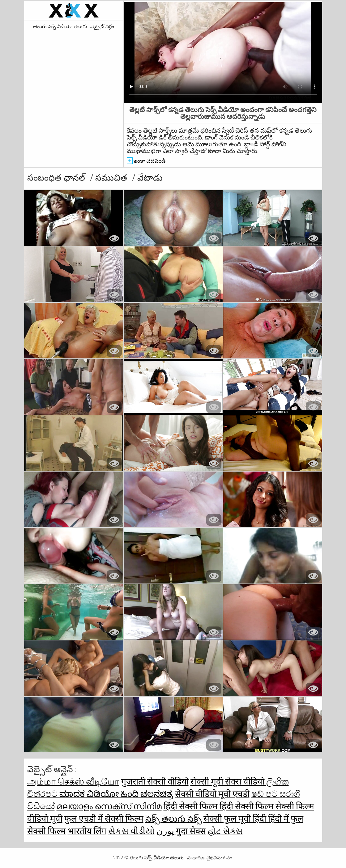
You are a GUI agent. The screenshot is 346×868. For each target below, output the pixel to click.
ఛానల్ (75, 178)
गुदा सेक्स (191, 831)
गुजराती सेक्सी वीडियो (155, 782)
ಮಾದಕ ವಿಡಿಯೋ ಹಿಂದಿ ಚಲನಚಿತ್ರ (116, 794)
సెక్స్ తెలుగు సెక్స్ (173, 819)
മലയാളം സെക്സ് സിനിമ (109, 806)
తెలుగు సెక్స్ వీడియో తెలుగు (60, 27)
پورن (166, 831)
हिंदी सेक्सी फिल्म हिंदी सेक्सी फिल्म (220, 806)
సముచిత (112, 178)
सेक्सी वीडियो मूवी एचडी (212, 794)
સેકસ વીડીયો (131, 831)
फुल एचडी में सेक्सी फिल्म (104, 819)
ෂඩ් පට (265, 794)
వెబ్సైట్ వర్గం (102, 27)
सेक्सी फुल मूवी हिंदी (236, 819)
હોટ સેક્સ (225, 831)
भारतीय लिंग (87, 831)
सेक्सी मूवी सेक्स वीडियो (228, 782)
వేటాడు (150, 178)
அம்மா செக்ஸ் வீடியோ (73, 782)
